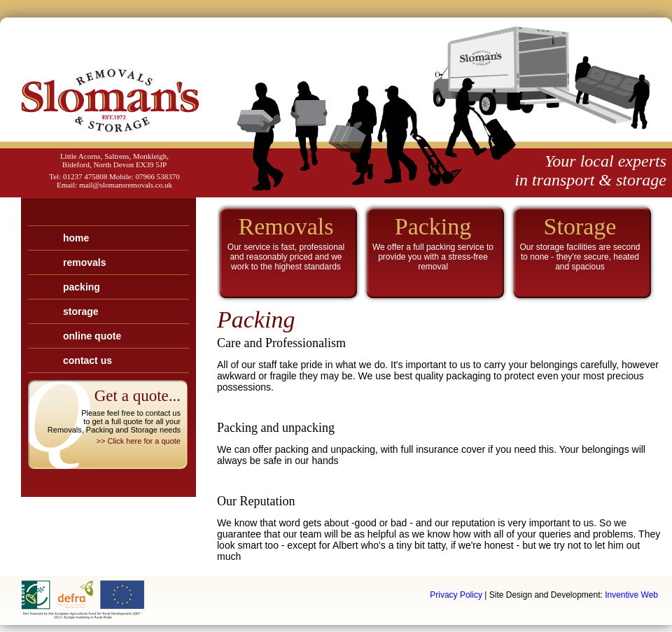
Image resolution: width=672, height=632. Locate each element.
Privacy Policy (456, 595)
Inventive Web (631, 595)
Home (76, 238)
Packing (82, 287)
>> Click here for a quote (139, 441)
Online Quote (92, 336)
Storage (81, 311)
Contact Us (87, 360)
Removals (84, 262)
